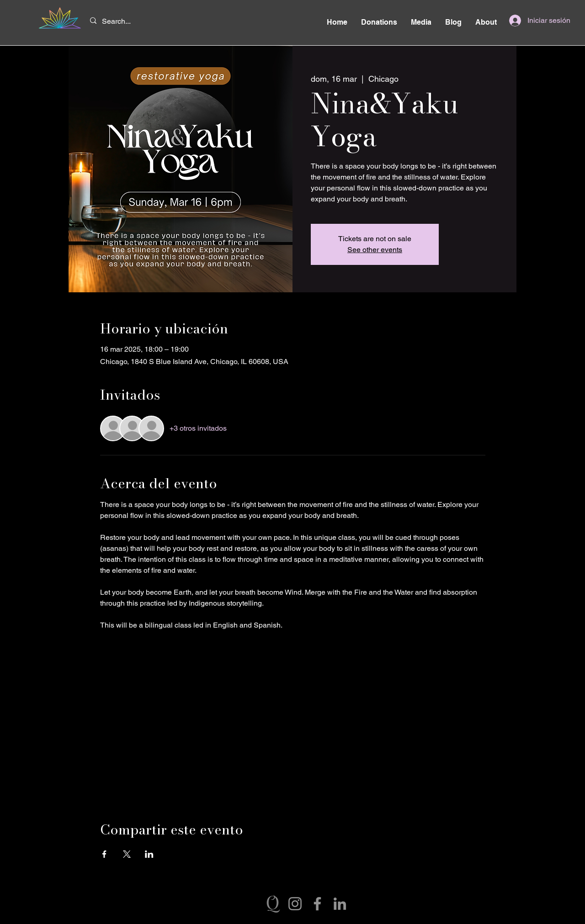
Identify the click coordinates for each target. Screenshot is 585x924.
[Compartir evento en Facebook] (104, 854)
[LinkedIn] (340, 904)
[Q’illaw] (273, 904)
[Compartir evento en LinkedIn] (149, 854)
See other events (375, 250)
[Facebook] (317, 904)
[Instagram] (295, 904)
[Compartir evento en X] (127, 854)
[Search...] (118, 21)
